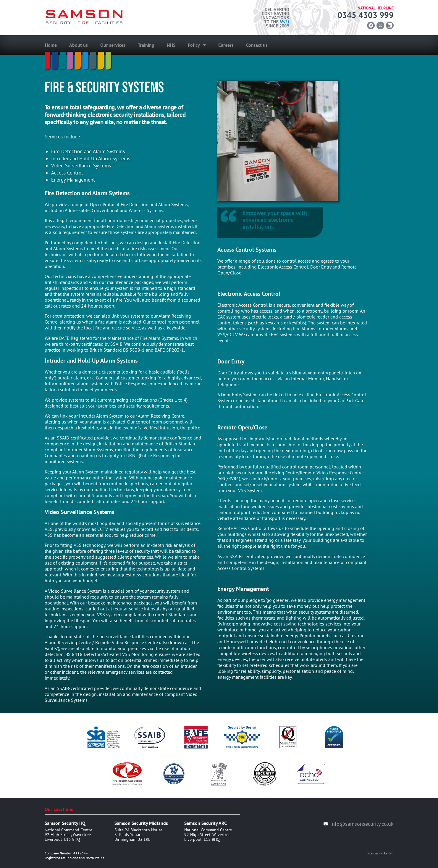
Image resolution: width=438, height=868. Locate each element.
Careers (226, 45)
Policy (197, 45)
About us (79, 45)
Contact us (257, 45)
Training (146, 45)
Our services (113, 45)
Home (51, 45)
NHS (171, 45)
